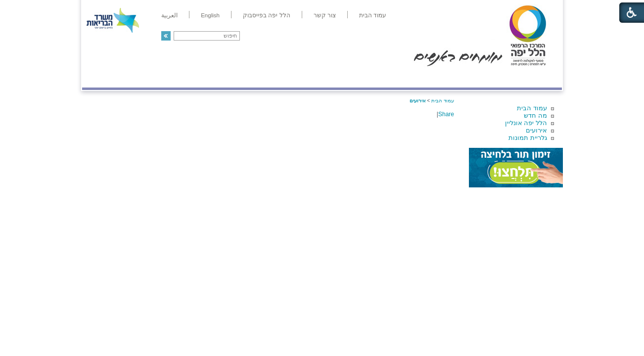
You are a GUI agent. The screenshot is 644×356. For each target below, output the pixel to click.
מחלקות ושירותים (474, 77)
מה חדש (535, 115)
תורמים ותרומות (147, 77)
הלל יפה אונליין (526, 123)
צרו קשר (98, 77)
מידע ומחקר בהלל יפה (289, 77)
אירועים (536, 130)
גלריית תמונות (528, 138)
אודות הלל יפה (413, 77)
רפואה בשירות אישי (214, 77)
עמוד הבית (532, 108)
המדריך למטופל (356, 77)
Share (446, 114)
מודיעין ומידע (533, 77)
